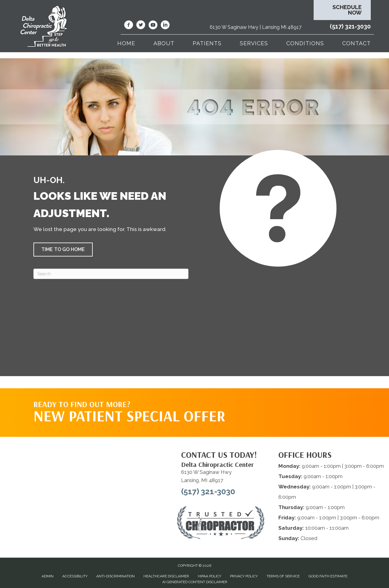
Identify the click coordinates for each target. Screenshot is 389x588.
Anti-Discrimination (115, 576)
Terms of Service (283, 576)
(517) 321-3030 (350, 26)
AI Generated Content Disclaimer (195, 582)
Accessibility (75, 576)
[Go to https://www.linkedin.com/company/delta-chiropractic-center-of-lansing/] (165, 26)
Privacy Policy (244, 576)
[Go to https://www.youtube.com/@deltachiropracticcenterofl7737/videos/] (153, 26)
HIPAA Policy (210, 576)
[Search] (111, 274)
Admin (48, 576)
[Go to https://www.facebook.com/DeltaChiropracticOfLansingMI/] (129, 26)
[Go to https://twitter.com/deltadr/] (141, 26)
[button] (63, 250)
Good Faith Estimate (328, 576)
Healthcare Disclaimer (166, 576)
